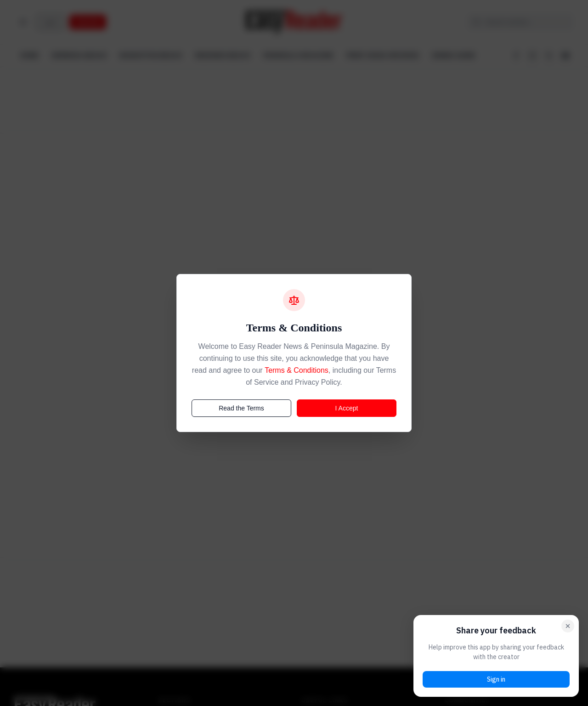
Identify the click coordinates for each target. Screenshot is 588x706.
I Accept (347, 408)
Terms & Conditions (297, 370)
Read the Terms (241, 408)
